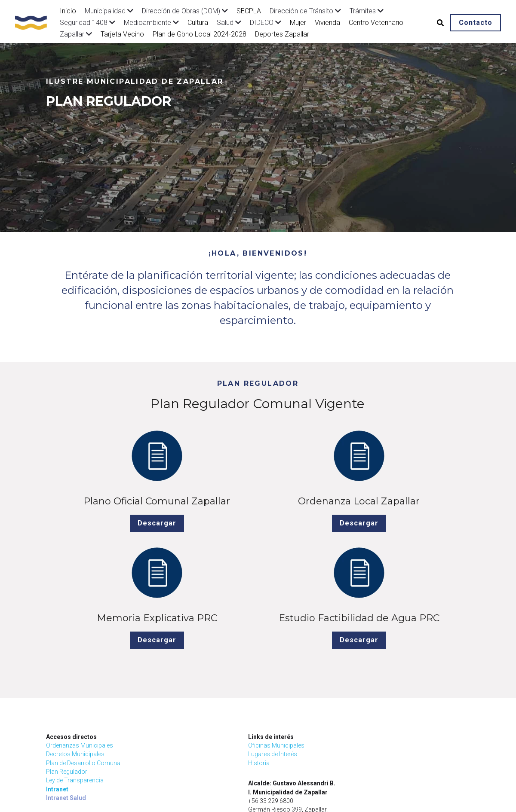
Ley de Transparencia (75, 691)
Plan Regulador (67, 682)
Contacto (476, 23)
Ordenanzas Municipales (80, 656)
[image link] (35, 22)
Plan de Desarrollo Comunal (84, 674)
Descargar (96, 551)
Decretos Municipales (75, 665)
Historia (164, 674)
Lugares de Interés (178, 665)
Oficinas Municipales (182, 656)
